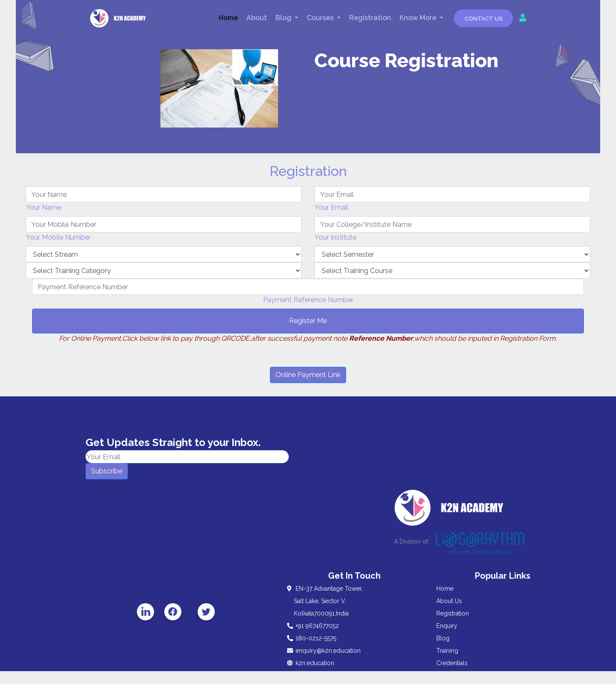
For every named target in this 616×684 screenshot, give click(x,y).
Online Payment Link (308, 375)
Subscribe (107, 471)
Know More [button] (419, 18)
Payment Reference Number (308, 300)
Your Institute (335, 237)
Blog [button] (284, 18)
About (257, 18)
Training (447, 651)
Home (228, 18)
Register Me (308, 321)
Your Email (331, 207)
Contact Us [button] (483, 19)
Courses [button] (321, 18)
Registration (370, 18)
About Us (449, 601)
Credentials (452, 663)
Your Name (43, 207)
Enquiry (447, 626)
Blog (443, 638)
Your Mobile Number (58, 237)
